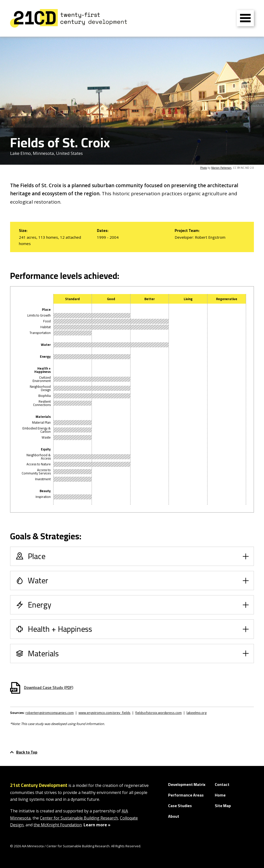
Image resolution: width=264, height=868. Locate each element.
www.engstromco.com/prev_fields (104, 713)
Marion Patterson (221, 168)
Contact (222, 784)
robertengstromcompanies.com (50, 713)
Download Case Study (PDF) (42, 687)
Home (220, 795)
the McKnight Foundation (58, 825)
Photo (204, 168)
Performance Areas (186, 795)
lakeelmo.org (196, 713)
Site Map (223, 806)
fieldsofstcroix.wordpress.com (159, 713)
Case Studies (180, 806)
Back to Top (24, 752)
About (174, 816)
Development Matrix (187, 784)
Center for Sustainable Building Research (79, 818)
